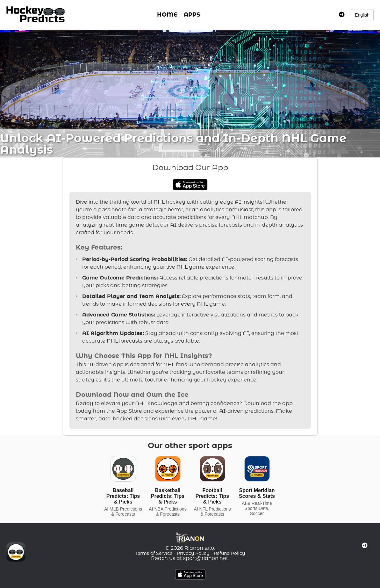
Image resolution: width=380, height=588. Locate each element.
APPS (192, 15)
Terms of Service (154, 554)
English (362, 15)
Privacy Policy (193, 554)
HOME (167, 15)
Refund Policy (229, 554)
